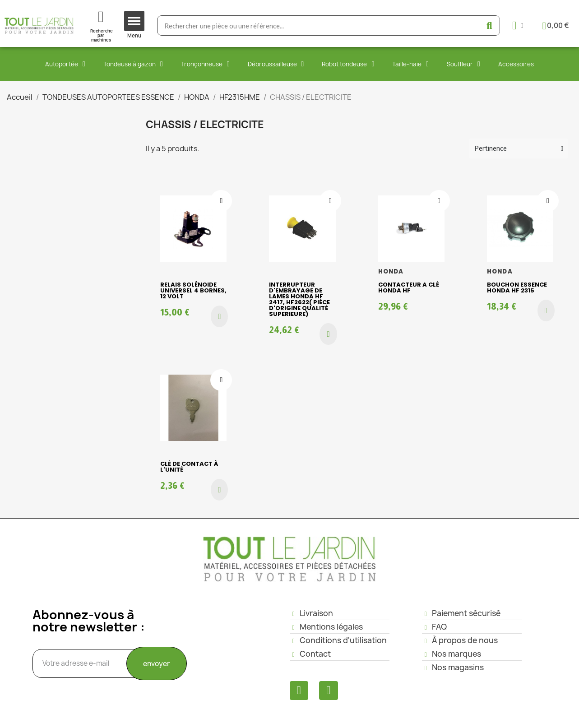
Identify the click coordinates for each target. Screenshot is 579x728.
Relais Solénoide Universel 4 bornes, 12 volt (193, 290)
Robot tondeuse (348, 64)
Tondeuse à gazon (133, 64)
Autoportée (65, 64)
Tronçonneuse (205, 64)
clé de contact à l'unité (189, 467)
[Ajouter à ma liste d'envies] (221, 201)
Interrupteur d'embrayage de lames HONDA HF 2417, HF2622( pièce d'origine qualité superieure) (299, 299)
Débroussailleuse (276, 64)
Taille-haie (410, 64)
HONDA (391, 271)
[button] (219, 316)
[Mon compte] (518, 26)
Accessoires (516, 64)
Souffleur (463, 64)
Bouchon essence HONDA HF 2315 (517, 287)
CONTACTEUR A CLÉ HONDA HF (409, 287)
